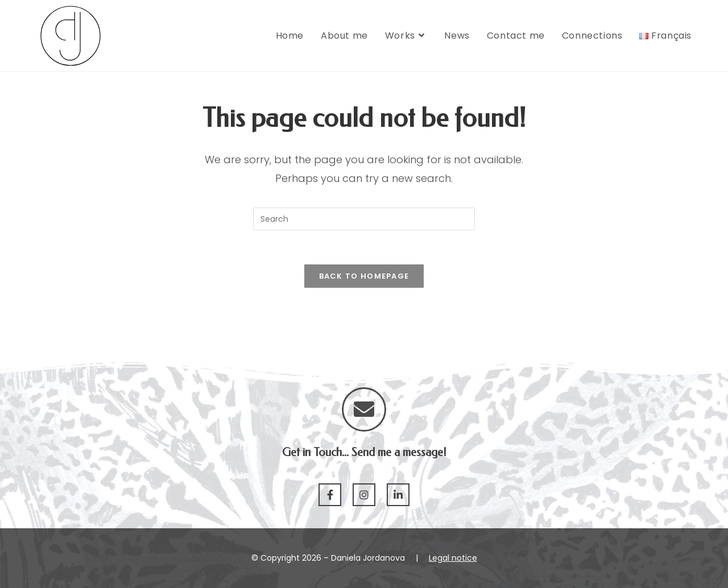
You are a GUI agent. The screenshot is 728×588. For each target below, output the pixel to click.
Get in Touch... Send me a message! (364, 452)
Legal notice (453, 558)
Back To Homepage (364, 276)
